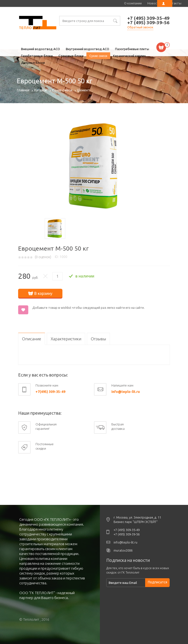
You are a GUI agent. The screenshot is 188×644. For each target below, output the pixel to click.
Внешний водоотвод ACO (41, 49)
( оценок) (43, 257)
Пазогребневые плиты (132, 49)
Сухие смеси (98, 56)
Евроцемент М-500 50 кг (38, 23)
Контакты (174, 3)
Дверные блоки (33, 63)
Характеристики (66, 339)
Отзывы (98, 339)
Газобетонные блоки (37, 56)
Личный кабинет (165, 3)
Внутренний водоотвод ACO (88, 49)
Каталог (41, 90)
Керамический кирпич (129, 56)
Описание (32, 339)
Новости (154, 3)
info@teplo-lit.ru (126, 391)
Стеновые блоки (71, 56)
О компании (133, 3)
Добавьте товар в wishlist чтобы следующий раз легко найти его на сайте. (88, 307)
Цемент (83, 90)
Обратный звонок (140, 27)
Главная (23, 90)
